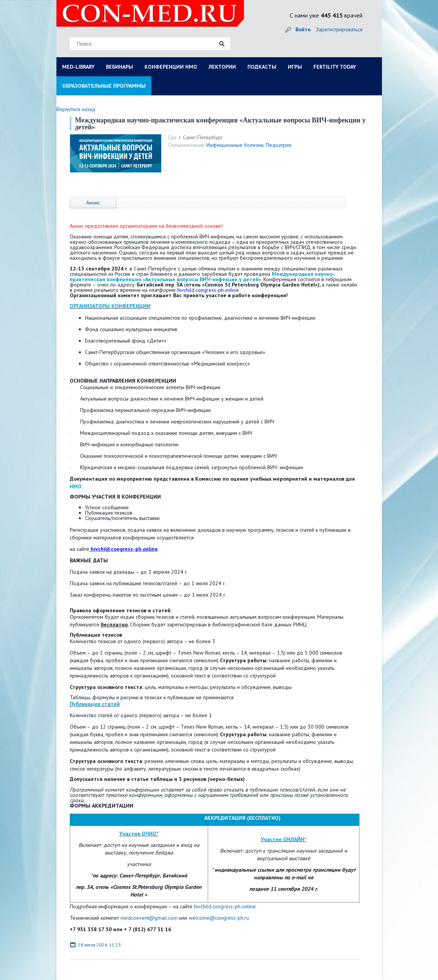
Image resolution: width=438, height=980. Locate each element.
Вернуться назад (76, 109)
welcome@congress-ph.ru (219, 918)
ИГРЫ (295, 67)
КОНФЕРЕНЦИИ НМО (171, 67)
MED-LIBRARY (78, 67)
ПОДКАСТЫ (262, 67)
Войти (303, 29)
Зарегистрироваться (339, 29)
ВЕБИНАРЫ (120, 67)
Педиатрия (278, 145)
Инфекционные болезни (235, 145)
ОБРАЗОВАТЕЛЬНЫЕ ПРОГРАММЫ (104, 86)
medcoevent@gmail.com (150, 918)
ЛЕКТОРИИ (222, 67)
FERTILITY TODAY (335, 67)
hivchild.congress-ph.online (225, 906)
